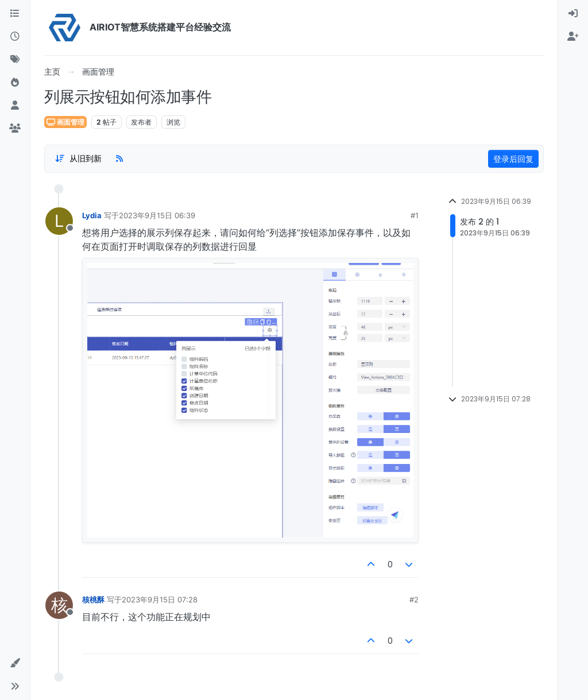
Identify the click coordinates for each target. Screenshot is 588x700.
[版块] (15, 14)
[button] (15, 663)
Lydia (92, 215)
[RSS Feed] (119, 158)
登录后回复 (513, 159)
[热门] (15, 83)
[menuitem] (573, 14)
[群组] (15, 129)
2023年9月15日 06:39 (157, 215)
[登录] (573, 14)
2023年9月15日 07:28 (160, 600)
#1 (415, 215)
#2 (414, 600)
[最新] (15, 37)
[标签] (15, 60)
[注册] (573, 37)
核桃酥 (93, 600)
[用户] (15, 106)
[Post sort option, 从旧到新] (78, 158)
